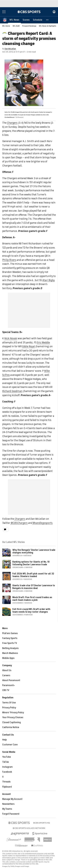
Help (5, 740)
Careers (6, 675)
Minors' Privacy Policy (13, 713)
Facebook (7, 772)
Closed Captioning (11, 722)
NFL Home (6, 26)
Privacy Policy (9, 708)
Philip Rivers (9, 260)
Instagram (7, 767)
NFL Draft (16, 26)
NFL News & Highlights (48, 26)
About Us (7, 670)
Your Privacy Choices (13, 717)
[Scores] (26, 20)
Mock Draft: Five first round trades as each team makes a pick (32, 599)
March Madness (10, 653)
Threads (6, 782)
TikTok (5, 762)
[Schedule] (38, 20)
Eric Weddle (43, 343)
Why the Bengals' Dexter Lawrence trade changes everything (34, 551)
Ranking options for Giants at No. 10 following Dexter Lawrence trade (31, 563)
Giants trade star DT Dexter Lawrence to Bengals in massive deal (34, 587)
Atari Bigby (48, 280)
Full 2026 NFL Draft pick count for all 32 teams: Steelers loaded (33, 575)
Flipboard (7, 787)
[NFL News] (14, 20)
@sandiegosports (42, 523)
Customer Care (10, 745)
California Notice (11, 727)
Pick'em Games (10, 633)
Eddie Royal (29, 346)
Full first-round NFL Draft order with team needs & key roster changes (31, 611)
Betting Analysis (10, 648)
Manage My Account (12, 799)
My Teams (7, 809)
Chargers (12, 123)
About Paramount (11, 680)
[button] (47, 20)
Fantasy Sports (10, 638)
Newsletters (8, 804)
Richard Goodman (12, 391)
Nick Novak (11, 338)
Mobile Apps (8, 658)
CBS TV (6, 690)
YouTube (7, 757)
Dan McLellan (10, 49)
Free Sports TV (10, 643)
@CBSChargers (19, 523)
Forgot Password (11, 814)
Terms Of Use (9, 703)
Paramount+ (9, 685)
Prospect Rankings (29, 26)
